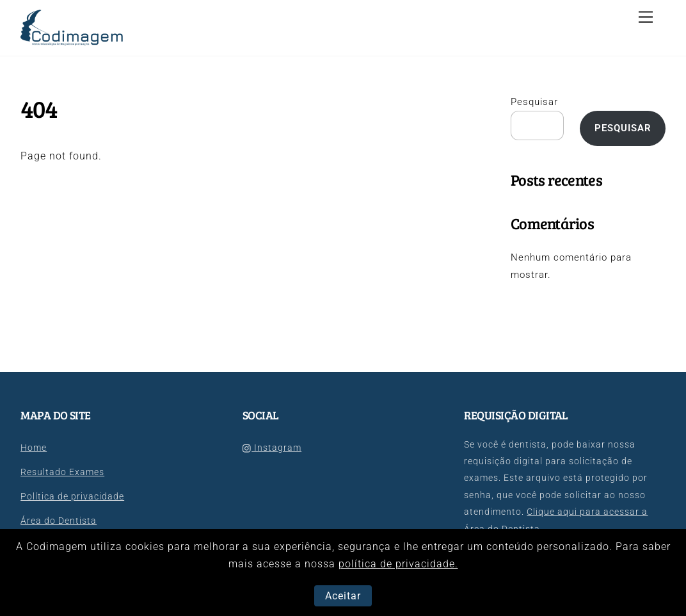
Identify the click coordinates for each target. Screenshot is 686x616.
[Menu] (646, 18)
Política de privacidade (72, 497)
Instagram (272, 448)
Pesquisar (534, 102)
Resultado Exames (62, 472)
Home (34, 448)
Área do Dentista (59, 521)
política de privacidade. (398, 564)
